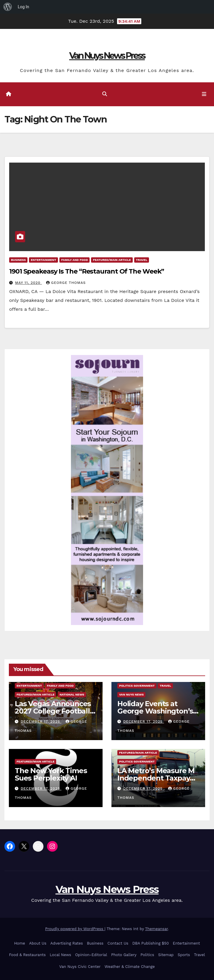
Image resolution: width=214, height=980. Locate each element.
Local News (60, 955)
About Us (38, 943)
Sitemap (166, 955)
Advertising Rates (67, 943)
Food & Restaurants (27, 955)
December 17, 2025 (41, 721)
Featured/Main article (112, 260)
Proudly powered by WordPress (75, 929)
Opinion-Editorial (91, 955)
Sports (184, 955)
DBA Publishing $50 (151, 943)
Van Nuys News (131, 694)
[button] (105, 94)
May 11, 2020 (29, 283)
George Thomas (66, 283)
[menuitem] (8, 7)
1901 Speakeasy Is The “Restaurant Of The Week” (87, 271)
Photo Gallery (124, 955)
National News (72, 694)
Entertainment (43, 260)
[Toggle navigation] (204, 94)
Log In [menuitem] (23, 7)
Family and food (74, 260)
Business (18, 260)
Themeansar (157, 929)
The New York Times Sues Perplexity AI (51, 774)
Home (20, 943)
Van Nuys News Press (107, 56)
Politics (147, 955)
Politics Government (137, 686)
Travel (142, 260)
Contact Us (118, 943)
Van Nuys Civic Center (80, 967)
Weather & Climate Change (130, 967)
